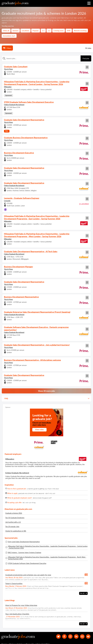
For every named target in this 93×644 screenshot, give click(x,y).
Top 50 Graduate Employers (15, 518)
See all (83, 593)
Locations (25, 30)
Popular (36, 30)
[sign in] (88, 637)
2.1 (43, 30)
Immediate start (9, 36)
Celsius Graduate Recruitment (14, 105)
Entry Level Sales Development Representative (24, 542)
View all (6, 30)
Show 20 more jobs (46, 391)
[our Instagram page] (70, 637)
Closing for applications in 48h (16, 531)
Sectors (15, 30)
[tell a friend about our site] (82, 637)
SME (69, 30)
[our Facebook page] (64, 637)
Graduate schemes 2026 (14, 513)
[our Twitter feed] (58, 637)
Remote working (80, 30)
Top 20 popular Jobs (12, 527)
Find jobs (86, 58)
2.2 (49, 30)
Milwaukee (8, 87)
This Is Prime (8, 69)
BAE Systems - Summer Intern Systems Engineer (25, 553)
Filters (7, 48)
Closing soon (59, 30)
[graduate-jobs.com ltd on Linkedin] (76, 637)
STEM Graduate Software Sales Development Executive (27, 563)
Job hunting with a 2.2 (13, 522)
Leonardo (7, 201)
